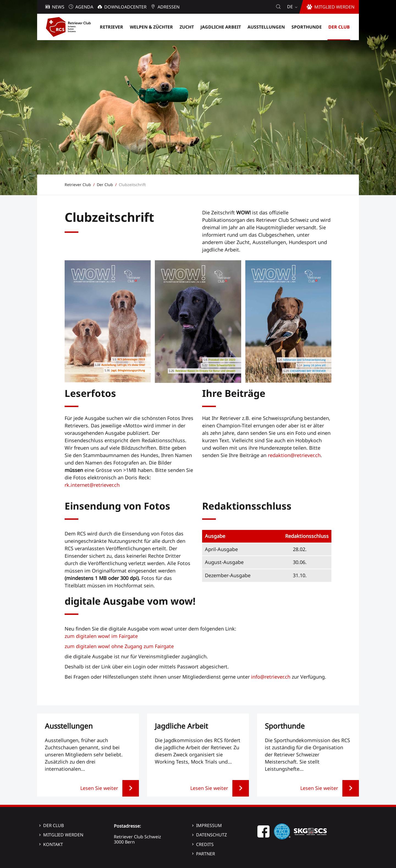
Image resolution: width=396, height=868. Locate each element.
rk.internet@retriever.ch (92, 485)
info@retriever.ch (271, 677)
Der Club (53, 825)
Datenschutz (211, 835)
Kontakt (53, 844)
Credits (205, 844)
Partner (206, 854)
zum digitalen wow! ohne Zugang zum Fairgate (119, 646)
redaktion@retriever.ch (294, 455)
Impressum (209, 825)
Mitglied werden (63, 835)
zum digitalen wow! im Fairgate (101, 636)
